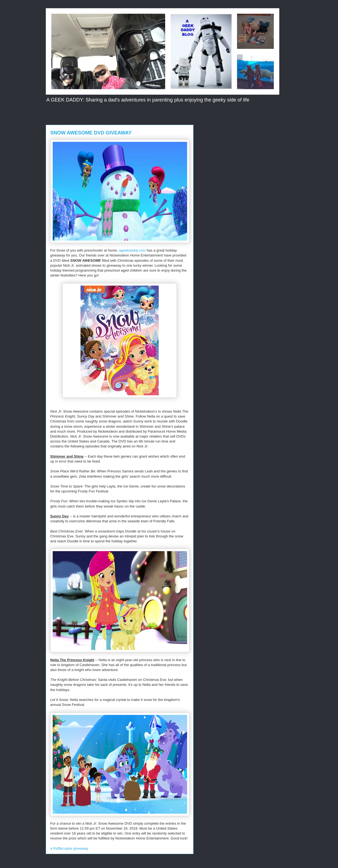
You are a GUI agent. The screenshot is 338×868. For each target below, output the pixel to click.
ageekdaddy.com (132, 250)
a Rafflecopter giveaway (69, 848)
